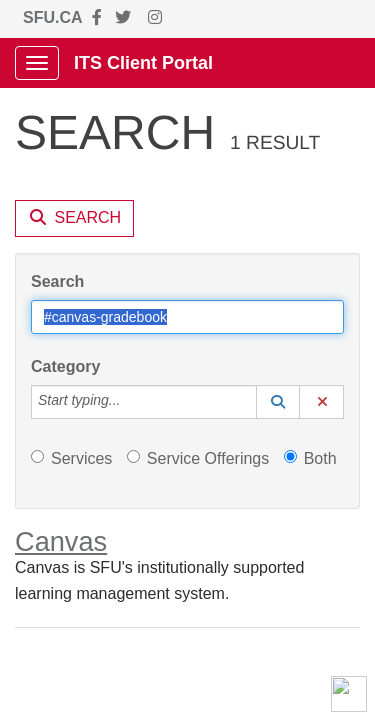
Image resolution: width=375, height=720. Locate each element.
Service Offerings (198, 458)
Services (71, 458)
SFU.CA (53, 17)
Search (57, 281)
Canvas (61, 541)
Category (65, 366)
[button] (278, 402)
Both (310, 458)
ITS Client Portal (143, 63)
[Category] (131, 402)
